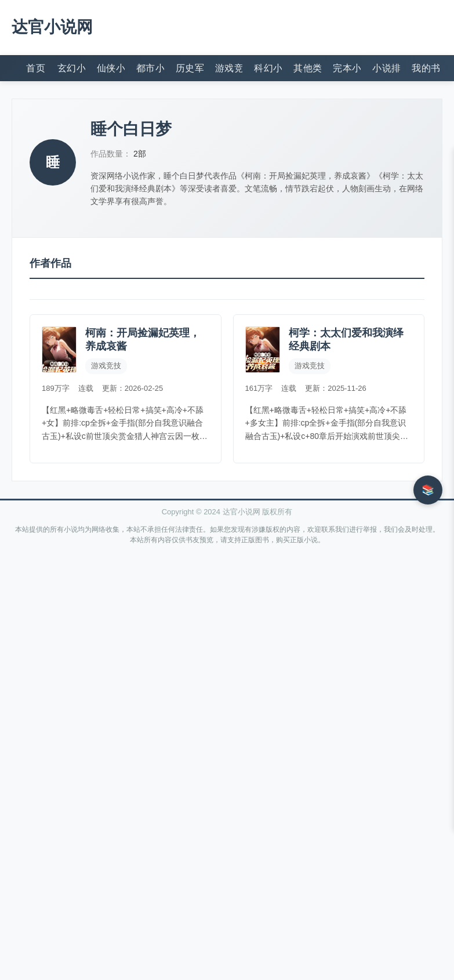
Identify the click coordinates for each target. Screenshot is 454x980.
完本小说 (347, 68)
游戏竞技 (229, 68)
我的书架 (426, 68)
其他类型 (307, 68)
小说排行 (386, 68)
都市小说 (150, 68)
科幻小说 (268, 68)
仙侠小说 (111, 68)
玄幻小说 (71, 68)
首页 (36, 68)
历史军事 (190, 68)
